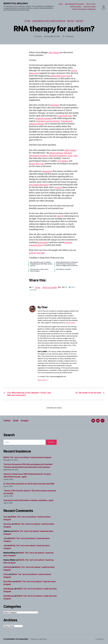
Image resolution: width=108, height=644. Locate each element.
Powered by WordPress (39, 639)
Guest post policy (90, 7)
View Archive (43, 380)
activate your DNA (37, 253)
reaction (58, 187)
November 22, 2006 (53, 36)
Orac (40, 36)
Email (16, 421)
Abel (59, 216)
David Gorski (71, 323)
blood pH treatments (58, 156)
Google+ (25, 421)
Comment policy (76, 7)
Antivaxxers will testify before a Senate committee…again (28, 500)
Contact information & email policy (84, 9)
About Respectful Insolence (75, 4)
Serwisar (7, 524)
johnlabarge (9, 589)
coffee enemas (70, 150)
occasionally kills (64, 116)
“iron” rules (73, 156)
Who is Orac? (91, 4)
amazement (47, 171)
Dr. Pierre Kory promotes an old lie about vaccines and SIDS (29, 484)
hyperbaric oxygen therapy (48, 121)
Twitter (7, 421)
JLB (5, 538)
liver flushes (63, 161)
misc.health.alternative (39, 185)
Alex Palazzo (54, 53)
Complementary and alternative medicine (49, 21)
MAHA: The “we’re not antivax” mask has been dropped (27, 457)
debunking (55, 105)
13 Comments (69, 36)
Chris (6, 574)
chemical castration (44, 118)
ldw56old (8, 567)
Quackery (80, 21)
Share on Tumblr (50, 287)
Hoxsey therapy (56, 153)
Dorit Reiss (8, 582)
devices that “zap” (37, 164)
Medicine (71, 21)
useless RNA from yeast (60, 76)
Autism (27, 21)
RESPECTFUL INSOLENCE (16, 3)
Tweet (38, 287)
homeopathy (43, 242)
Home (61, 4)
